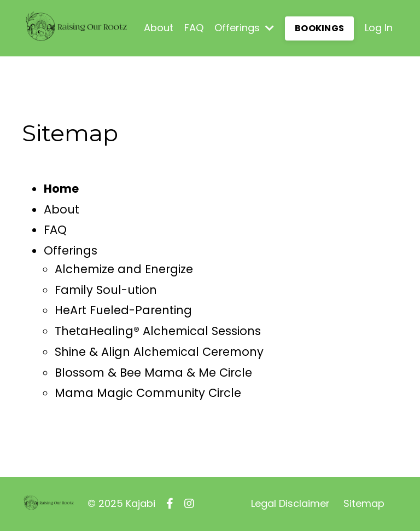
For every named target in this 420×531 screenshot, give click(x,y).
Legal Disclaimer (290, 503)
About (159, 28)
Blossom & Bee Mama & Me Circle (153, 373)
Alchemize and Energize (124, 269)
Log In (379, 28)
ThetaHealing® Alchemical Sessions (158, 331)
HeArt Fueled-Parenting (123, 310)
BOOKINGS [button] (319, 28)
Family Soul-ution (106, 290)
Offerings (244, 28)
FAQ (194, 28)
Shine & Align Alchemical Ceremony (159, 352)
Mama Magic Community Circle (148, 393)
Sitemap (364, 503)
